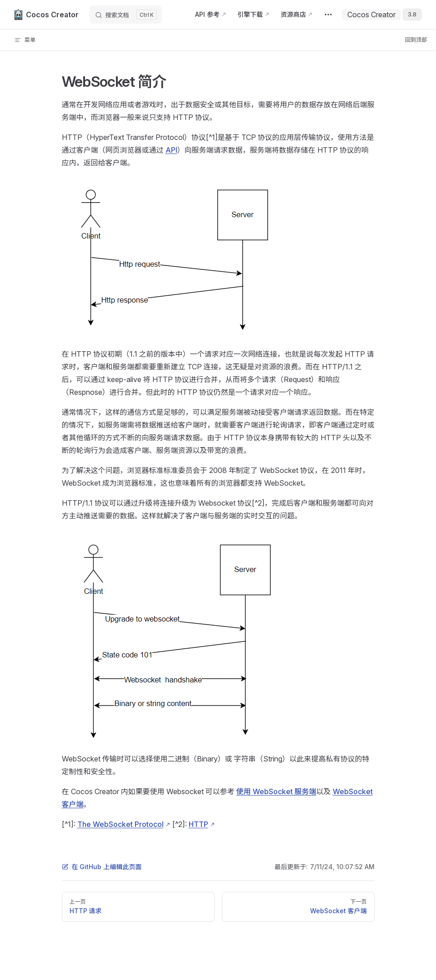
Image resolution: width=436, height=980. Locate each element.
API (171, 150)
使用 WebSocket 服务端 (276, 791)
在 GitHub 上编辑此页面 (102, 867)
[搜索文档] (126, 15)
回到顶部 (416, 40)
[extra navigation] (328, 15)
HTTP (198, 824)
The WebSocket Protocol (120, 824)
